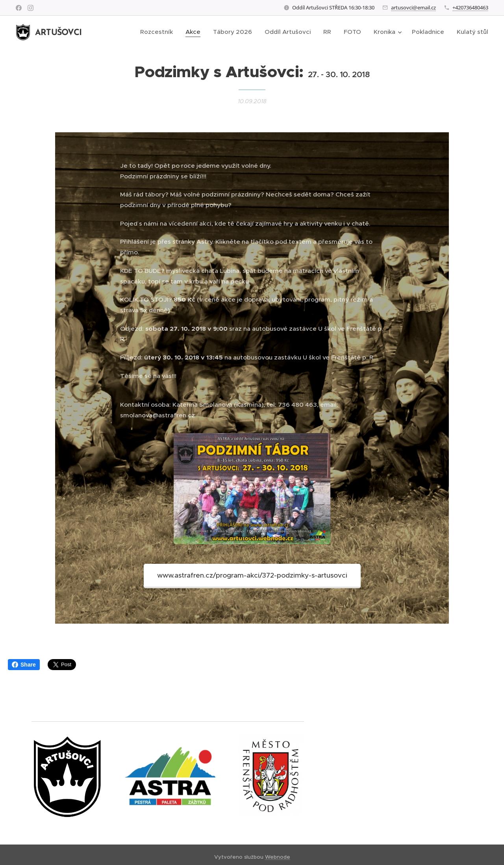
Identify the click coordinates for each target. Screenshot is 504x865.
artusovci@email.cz (413, 7)
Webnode (278, 857)
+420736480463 (470, 7)
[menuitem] (159, 32)
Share (24, 665)
